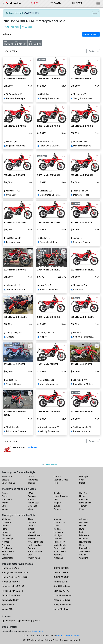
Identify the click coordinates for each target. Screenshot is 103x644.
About (77, 640)
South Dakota (60, 551)
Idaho (5, 529)
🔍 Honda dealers (49, 465)
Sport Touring (8, 483)
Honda (82, 496)
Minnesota (84, 535)
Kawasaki (84, 499)
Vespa (5, 509)
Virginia (83, 555)
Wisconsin (58, 558)
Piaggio (57, 503)
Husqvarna (7, 499)
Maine (82, 532)
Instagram (10, 621)
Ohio (81, 545)
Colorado (32, 522)
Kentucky (32, 532)
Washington (8, 558)
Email (38, 621)
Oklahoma (7, 548)
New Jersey (59, 542)
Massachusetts (35, 535)
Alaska (31, 519)
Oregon (31, 548)
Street (82, 483)
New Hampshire (35, 542)
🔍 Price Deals (12, 27)
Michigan (58, 535)
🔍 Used (27, 27)
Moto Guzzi (33, 503)
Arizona (57, 519)
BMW (30, 493)
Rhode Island (8, 551)
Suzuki (57, 506)
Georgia (31, 526)
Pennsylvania (60, 548)
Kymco (5, 503)
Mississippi (7, 539)
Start (95, 13)
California (7, 522)
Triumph (83, 506)
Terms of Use (66, 640)
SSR (4, 506)
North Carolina (35, 545)
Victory (31, 509)
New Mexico (85, 542)
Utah (30, 555)
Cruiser (31, 477)
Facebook (25, 621)
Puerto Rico (85, 548)
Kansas (6, 532)
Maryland (6, 535)
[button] (38, 66)
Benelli (57, 493)
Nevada (6, 542)
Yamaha (57, 509)
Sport (82, 480)
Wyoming (84, 558)
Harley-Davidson (61, 496)
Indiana (57, 529)
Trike (56, 483)
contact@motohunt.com (68, 636)
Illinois (31, 529)
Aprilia (5, 493)
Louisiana (58, 532)
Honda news (33, 447)
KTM (56, 499)
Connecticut (59, 522)
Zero (81, 509)
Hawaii (83, 526)
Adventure (7, 477)
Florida (5, 526)
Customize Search (91, 34)
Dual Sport (84, 477)
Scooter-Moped (61, 480)
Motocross (33, 480)
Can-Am (83, 493)
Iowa (82, 529)
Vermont (58, 555)
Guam (56, 526)
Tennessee (84, 551)
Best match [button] (94, 51)
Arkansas (84, 519)
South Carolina (35, 551)
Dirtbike (57, 477)
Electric (6, 480)
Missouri (32, 539)
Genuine (32, 496)
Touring (31, 483)
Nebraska (84, 539)
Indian (31, 499)
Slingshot (32, 506)
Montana (58, 539)
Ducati (5, 496)
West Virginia (34, 558)
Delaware (84, 522)
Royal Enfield (85, 503)
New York (7, 545)
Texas (5, 555)
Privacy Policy (52, 640)
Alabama (6, 519)
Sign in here (37, 631)
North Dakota (60, 545)
